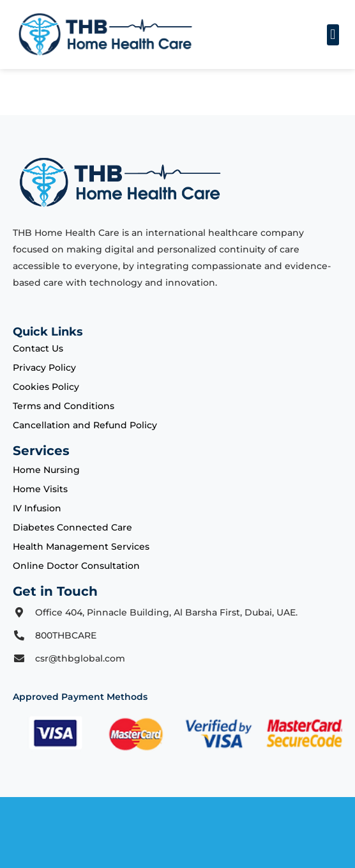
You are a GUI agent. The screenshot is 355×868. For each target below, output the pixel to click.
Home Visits (40, 489)
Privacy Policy (44, 368)
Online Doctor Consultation (76, 566)
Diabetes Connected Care (72, 527)
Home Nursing (46, 470)
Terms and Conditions (64, 406)
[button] (333, 35)
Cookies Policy (46, 387)
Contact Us (38, 348)
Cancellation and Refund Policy (85, 425)
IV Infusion (37, 508)
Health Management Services (81, 546)
